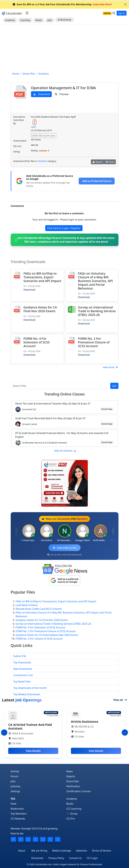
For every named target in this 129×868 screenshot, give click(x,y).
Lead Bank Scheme (27, 605)
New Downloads (23, 669)
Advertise (81, 851)
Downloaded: (20, 141)
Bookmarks (17, 809)
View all (120, 700)
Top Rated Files (22, 682)
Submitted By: (19, 122)
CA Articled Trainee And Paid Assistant (30, 727)
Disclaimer (37, 858)
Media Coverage (62, 851)
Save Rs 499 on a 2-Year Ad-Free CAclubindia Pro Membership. (62, 4)
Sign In (122, 13)
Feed (13, 804)
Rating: (17, 152)
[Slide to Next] (125, 733)
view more (111, 367)
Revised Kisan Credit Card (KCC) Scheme (39, 609)
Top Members (19, 814)
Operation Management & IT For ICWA (63, 88)
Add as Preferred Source (97, 181)
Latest (22, 700)
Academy (10, 20)
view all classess (65, 451)
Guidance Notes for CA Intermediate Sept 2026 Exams (47, 635)
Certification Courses (79, 791)
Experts (71, 776)
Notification (73, 786)
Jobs (50, 20)
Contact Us (75, 858)
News (70, 771)
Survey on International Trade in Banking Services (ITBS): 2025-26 (97, 311)
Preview (62, 94)
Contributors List (23, 675)
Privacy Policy (56, 858)
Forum (14, 776)
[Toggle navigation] (27, 13)
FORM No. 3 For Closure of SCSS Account (39, 639)
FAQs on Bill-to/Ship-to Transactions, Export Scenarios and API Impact (42, 277)
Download (41, 94)
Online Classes (65, 394)
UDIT (34, 127)
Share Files (73, 781)
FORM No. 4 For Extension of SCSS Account (37, 342)
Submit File (20, 656)
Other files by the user (44, 136)
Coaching (25, 20)
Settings (15, 791)
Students (42, 161)
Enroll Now (107, 409)
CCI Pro (71, 819)
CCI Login (92, 858)
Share (110, 162)
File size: (17, 146)
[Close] (125, 4)
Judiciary (16, 786)
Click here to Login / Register (64, 228)
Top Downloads (22, 662)
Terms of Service (101, 851)
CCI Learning (74, 809)
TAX (13, 799)
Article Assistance (85, 722)
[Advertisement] (65, 48)
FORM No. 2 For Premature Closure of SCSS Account (94, 342)
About (22, 851)
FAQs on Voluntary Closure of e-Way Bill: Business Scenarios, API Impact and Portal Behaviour (95, 281)
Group (72, 814)
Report (97, 162)
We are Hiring (39, 851)
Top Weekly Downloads (27, 694)
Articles (15, 771)
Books (39, 20)
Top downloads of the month (30, 688)
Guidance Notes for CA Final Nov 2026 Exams (40, 309)
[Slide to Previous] (4, 733)
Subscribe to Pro (64, 548)
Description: (19, 117)
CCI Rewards (18, 819)
